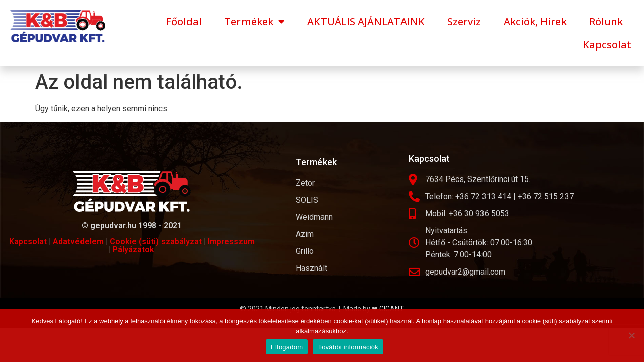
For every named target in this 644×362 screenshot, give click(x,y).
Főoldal (184, 21)
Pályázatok (134, 250)
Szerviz (464, 21)
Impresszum (231, 242)
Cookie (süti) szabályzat (156, 242)
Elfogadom (287, 347)
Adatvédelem (78, 242)
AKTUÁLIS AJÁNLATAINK (366, 21)
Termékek (255, 22)
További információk (348, 347)
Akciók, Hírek (535, 21)
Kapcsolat (607, 44)
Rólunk (606, 21)
